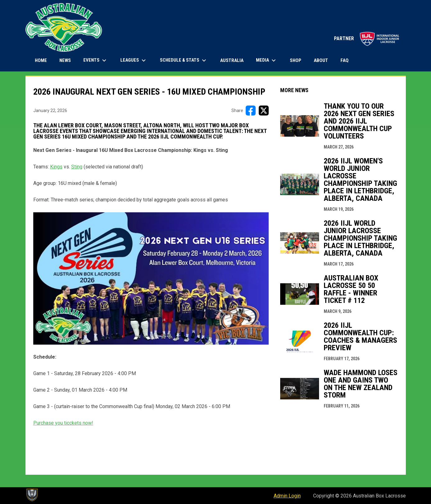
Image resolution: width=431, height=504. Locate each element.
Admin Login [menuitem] (287, 496)
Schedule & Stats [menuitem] (184, 60)
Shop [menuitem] (298, 60)
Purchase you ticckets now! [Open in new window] (63, 423)
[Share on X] (264, 111)
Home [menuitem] (41, 60)
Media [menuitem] (267, 60)
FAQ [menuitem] (345, 60)
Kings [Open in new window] (56, 167)
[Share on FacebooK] (251, 111)
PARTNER (367, 38)
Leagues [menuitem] (134, 60)
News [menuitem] (65, 60)
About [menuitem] (321, 60)
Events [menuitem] (96, 60)
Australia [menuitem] (232, 60)
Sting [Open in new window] (77, 167)
